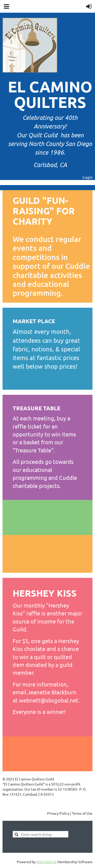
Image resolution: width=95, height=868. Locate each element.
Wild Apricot (46, 862)
